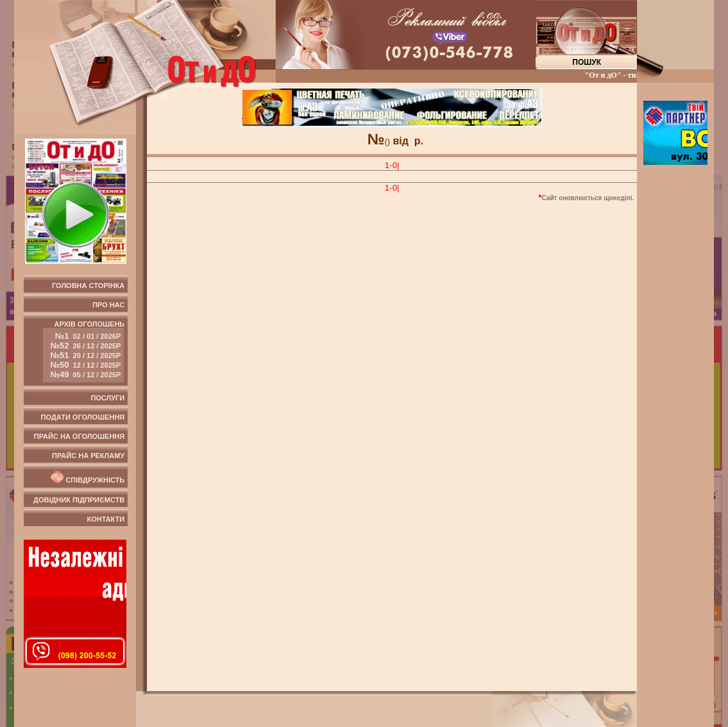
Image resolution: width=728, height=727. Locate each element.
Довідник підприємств (79, 500)
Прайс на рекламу (88, 456)
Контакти (106, 519)
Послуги (107, 398)
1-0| (392, 165)
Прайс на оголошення (79, 436)
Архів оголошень (84, 351)
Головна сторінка (88, 286)
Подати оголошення (83, 417)
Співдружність (87, 477)
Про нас (108, 305)
